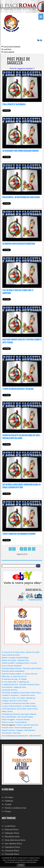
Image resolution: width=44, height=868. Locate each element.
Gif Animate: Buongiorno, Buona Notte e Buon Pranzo (21, 693)
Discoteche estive (12, 837)
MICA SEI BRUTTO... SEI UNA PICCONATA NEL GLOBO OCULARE (21, 197)
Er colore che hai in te (19, 676)
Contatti (8, 804)
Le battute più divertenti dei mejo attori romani (18, 703)
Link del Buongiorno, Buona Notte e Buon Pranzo (20, 709)
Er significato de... (24, 682)
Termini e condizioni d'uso (16, 808)
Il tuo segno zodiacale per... (27, 698)
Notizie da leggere (8, 720)
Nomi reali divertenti (9, 717)
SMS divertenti (30, 730)
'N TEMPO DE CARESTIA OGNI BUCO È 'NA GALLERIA (18, 389)
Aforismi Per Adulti (33, 652)
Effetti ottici (6, 676)
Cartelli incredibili (8, 663)
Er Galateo (23, 679)
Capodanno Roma (12, 847)
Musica (10, 711)
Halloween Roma (12, 833)
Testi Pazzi (17, 733)
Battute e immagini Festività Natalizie (15, 658)
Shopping (20, 730)
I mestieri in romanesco (10, 695)
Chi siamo (9, 797)
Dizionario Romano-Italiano (12, 674)
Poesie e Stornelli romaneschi (27, 725)
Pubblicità (9, 801)
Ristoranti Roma (12, 830)
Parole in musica (8, 722)
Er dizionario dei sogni (10, 679)
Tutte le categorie (8, 52)
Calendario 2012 (23, 660)
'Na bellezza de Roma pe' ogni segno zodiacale (19, 714)
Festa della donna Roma (15, 840)
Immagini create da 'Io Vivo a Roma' (15, 701)
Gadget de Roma (20, 687)
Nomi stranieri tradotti (25, 717)
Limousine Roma (12, 851)
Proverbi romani (8, 728)
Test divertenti (7, 733)
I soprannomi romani (27, 695)
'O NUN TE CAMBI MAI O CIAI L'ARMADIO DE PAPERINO (19, 534)
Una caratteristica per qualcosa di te (15, 736)
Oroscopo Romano (23, 720)
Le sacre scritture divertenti (12, 706)
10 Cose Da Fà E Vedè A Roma (13, 652)
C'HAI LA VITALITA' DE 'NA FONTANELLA (14, 104)
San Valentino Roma (13, 844)
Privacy (8, 811)
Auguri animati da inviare (11, 655)
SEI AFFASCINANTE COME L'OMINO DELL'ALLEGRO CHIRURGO (20, 151)
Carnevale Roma (12, 854)
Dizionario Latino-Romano (32, 668)
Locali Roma (7, 49)
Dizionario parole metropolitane (13, 671)
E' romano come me (30, 674)
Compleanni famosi (22, 663)
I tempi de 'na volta (9, 698)
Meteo (4, 711)
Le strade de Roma (30, 706)
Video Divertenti (35, 736)
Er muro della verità (9, 682)
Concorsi (33, 663)
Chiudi (21, 865)
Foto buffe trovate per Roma (29, 685)
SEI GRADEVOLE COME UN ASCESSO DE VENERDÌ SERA (19, 244)
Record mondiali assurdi (23, 728)
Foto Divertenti (7, 687)
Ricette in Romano (9, 730)
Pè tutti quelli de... (21, 722)
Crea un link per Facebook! (12, 47)
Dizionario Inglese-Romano (12, 668)
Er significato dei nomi (10, 685)
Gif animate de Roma (10, 690)
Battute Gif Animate (9, 660)
